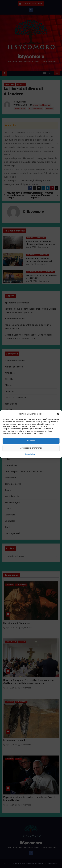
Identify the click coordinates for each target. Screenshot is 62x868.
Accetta (31, 441)
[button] (58, 414)
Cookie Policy (30, 454)
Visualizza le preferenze (31, 448)
